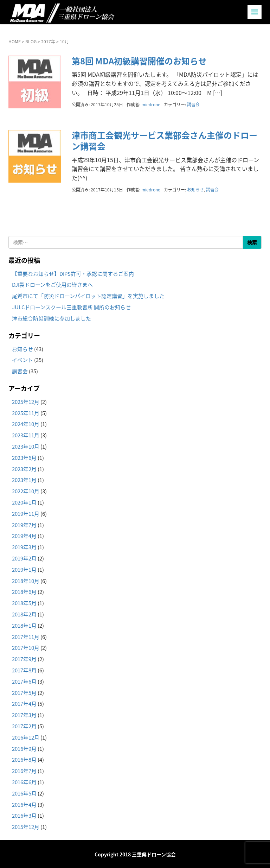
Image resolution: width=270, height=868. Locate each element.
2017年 (48, 42)
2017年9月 (24, 659)
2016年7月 (24, 771)
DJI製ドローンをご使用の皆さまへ (52, 285)
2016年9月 (24, 749)
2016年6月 (24, 782)
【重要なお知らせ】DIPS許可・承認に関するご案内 (73, 274)
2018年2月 (24, 614)
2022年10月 (26, 491)
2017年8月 (24, 670)
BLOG (31, 42)
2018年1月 (24, 626)
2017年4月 (24, 704)
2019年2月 (24, 558)
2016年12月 (26, 737)
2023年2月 (24, 469)
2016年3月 (24, 816)
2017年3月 (24, 715)
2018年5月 (24, 603)
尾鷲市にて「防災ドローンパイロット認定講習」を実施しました (88, 296)
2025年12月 (26, 402)
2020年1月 (24, 502)
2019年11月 (26, 514)
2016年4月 (24, 805)
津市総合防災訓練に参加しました (52, 318)
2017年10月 (26, 648)
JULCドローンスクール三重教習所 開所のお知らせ (71, 307)
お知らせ (195, 190)
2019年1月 (24, 570)
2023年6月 (24, 458)
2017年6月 (24, 682)
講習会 (193, 104)
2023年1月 (24, 480)
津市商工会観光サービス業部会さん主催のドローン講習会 (165, 141)
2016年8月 (24, 760)
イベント (22, 360)
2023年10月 (26, 446)
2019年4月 (24, 536)
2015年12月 (26, 827)
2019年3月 (24, 547)
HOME (15, 42)
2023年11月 (26, 435)
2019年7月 (24, 525)
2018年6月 (24, 592)
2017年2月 (24, 726)
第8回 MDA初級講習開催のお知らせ (139, 61)
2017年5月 (24, 693)
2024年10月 (26, 424)
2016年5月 (24, 793)
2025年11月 (26, 413)
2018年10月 (26, 581)
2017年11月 (26, 637)
